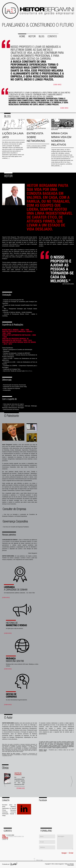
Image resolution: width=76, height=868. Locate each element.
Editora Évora (28, 371)
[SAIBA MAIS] (6, 597)
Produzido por (6, 864)
